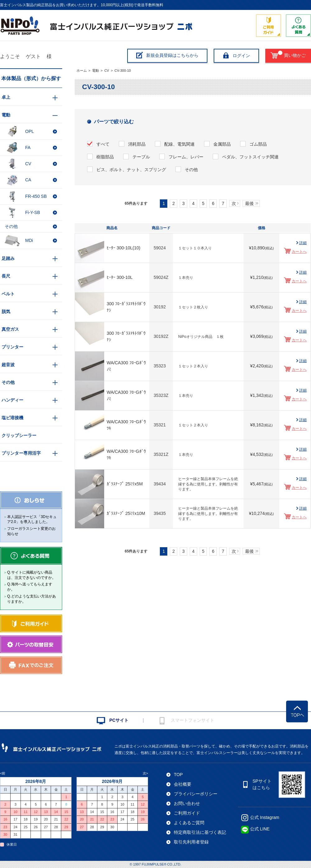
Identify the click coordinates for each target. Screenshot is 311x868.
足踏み (8, 258)
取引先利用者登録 (191, 842)
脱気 (6, 311)
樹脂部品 (105, 157)
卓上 (6, 97)
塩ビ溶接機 (12, 418)
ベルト (8, 294)
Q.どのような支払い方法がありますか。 (32, 599)
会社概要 (183, 784)
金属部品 (222, 144)
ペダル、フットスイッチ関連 (250, 157)
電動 (95, 70)
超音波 (8, 365)
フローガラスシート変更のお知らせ (31, 531)
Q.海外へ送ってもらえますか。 (30, 587)
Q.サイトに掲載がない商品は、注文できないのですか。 (31, 575)
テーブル (141, 157)
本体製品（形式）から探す (31, 78)
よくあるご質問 (189, 823)
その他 (191, 170)
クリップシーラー (19, 435)
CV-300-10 (123, 70)
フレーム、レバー (186, 157)
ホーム (82, 70)
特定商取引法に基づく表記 (200, 832)
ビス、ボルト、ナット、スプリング (131, 170)
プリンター (12, 347)
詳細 (303, 243)
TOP (178, 775)
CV (107, 70)
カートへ (299, 252)
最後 (249, 203)
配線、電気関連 (179, 144)
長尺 (6, 276)
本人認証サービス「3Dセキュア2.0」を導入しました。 (32, 519)
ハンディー (12, 400)
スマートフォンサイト (193, 720)
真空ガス (10, 329)
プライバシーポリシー (196, 794)
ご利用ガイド (187, 813)
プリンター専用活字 (21, 453)
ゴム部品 (258, 144)
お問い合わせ (187, 803)
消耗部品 (137, 144)
